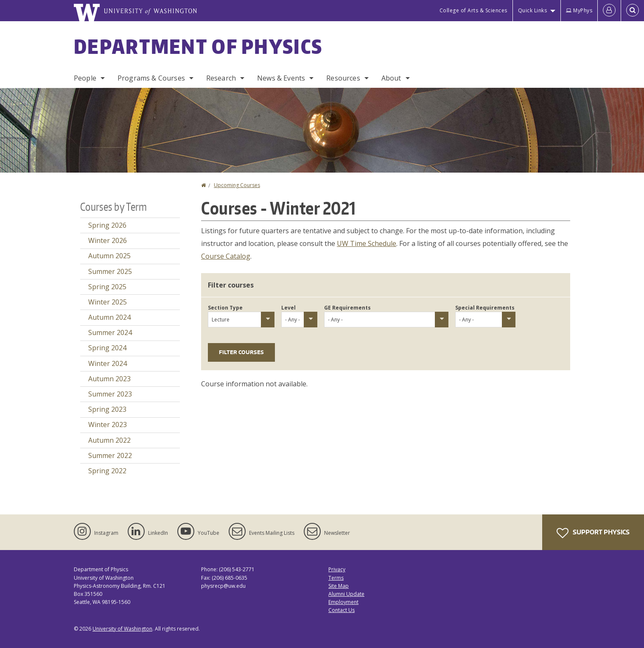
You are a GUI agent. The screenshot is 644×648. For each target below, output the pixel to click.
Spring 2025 (107, 287)
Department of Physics (198, 46)
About (391, 78)
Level (288, 308)
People (85, 78)
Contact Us (342, 610)
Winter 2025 (108, 302)
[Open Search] (633, 11)
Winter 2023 (108, 425)
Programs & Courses (151, 78)
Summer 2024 (110, 332)
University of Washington (122, 629)
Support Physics (593, 533)
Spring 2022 (107, 471)
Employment (343, 602)
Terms (336, 578)
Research (221, 78)
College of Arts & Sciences (473, 10)
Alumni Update (346, 594)
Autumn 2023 (109, 379)
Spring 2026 (107, 225)
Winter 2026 (108, 240)
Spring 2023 (107, 409)
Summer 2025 (110, 271)
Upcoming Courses (237, 185)
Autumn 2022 (109, 440)
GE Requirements (347, 308)
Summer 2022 (110, 455)
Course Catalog (226, 256)
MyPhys (579, 10)
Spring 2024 (107, 348)
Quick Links (533, 10)
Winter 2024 (108, 363)
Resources (343, 78)
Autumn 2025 (109, 256)
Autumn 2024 (109, 317)
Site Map (339, 586)
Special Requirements (485, 308)
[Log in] (609, 11)
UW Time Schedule (367, 243)
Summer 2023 (110, 394)
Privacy (337, 569)
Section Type (225, 308)
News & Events (281, 78)
